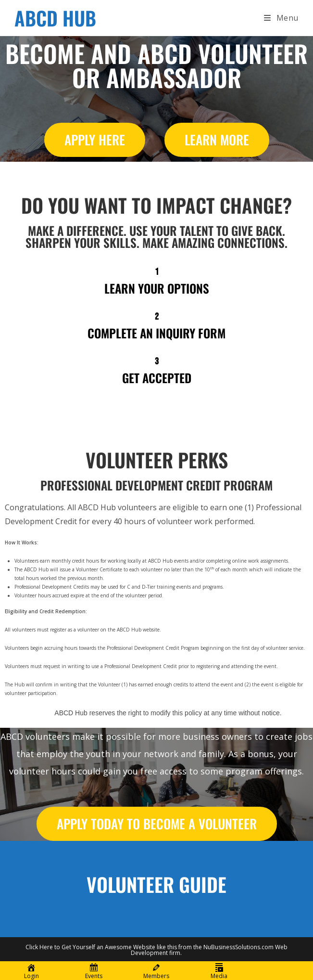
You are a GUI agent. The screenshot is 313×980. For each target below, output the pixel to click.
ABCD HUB (55, 18)
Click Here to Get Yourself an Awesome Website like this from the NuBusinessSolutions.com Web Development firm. (156, 950)
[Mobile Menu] (281, 18)
